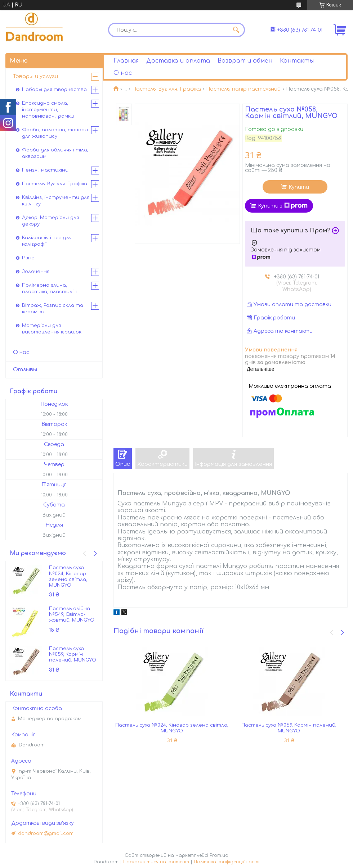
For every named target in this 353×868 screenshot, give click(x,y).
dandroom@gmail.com (46, 833)
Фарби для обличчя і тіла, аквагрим (55, 153)
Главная (126, 61)
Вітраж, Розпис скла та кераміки (53, 309)
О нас (123, 73)
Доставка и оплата (178, 61)
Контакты (297, 61)
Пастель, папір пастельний (243, 89)
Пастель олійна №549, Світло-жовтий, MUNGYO (72, 615)
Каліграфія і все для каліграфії (47, 241)
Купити (299, 187)
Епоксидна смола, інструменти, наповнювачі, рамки (48, 110)
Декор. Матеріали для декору (50, 221)
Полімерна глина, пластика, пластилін (49, 288)
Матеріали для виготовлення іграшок (52, 329)
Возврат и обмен (245, 61)
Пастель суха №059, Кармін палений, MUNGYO (289, 728)
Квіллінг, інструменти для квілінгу (56, 201)
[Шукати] (236, 30)
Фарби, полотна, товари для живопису (55, 133)
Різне (28, 258)
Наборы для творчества (54, 90)
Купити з (283, 206)
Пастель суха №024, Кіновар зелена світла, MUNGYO (172, 728)
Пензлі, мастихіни (45, 170)
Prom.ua (219, 855)
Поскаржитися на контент (156, 862)
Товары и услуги (35, 76)
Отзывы (25, 370)
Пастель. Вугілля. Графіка (167, 89)
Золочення (36, 272)
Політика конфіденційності (227, 862)
